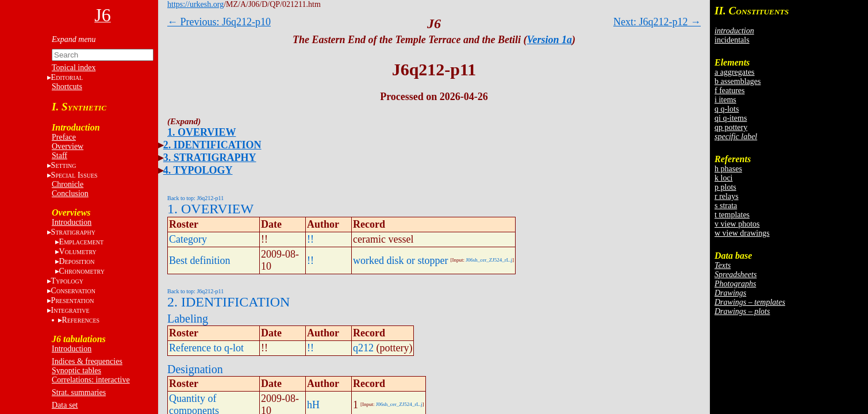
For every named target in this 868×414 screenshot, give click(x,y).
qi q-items (731, 118)
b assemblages (738, 81)
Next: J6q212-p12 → (657, 22)
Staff (59, 156)
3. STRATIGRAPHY (210, 158)
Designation (195, 369)
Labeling (188, 319)
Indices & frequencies (87, 361)
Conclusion (70, 193)
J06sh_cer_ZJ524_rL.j (489, 260)
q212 (363, 348)
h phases (728, 169)
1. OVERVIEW (201, 132)
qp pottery (731, 127)
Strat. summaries (79, 392)
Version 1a (550, 40)
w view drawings (742, 233)
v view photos (737, 224)
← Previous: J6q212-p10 (219, 22)
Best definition (200, 260)
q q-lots (727, 109)
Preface (64, 137)
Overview (68, 146)
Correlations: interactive (91, 380)
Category (188, 239)
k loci (724, 178)
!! (310, 239)
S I (74, 175)
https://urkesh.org (195, 4)
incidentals (732, 40)
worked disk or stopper (400, 260)
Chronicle (68, 184)
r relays (727, 196)
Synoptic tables (76, 371)
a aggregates (735, 72)
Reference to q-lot (206, 348)
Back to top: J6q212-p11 (195, 198)
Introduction (72, 222)
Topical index (74, 68)
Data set (65, 405)
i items (725, 100)
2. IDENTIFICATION (212, 145)
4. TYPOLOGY (198, 170)
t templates (732, 215)
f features (729, 91)
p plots (725, 187)
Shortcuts (67, 87)
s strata (726, 206)
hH (313, 405)
